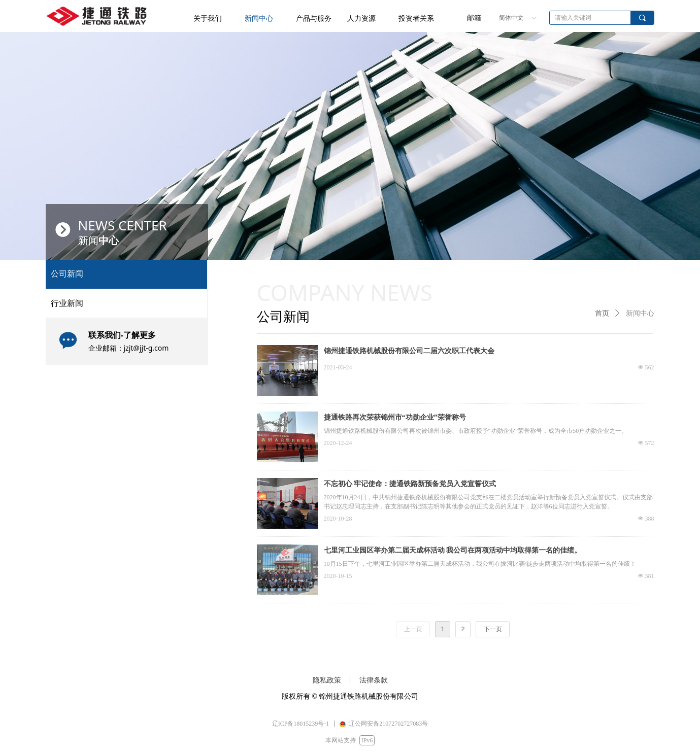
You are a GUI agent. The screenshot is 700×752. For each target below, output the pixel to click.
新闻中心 (640, 313)
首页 (602, 313)
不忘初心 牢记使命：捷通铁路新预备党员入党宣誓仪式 (410, 484)
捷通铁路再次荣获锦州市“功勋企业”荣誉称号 (395, 417)
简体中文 (511, 18)
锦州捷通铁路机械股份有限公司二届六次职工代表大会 (409, 351)
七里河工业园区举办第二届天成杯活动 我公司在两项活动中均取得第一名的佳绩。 (453, 550)
